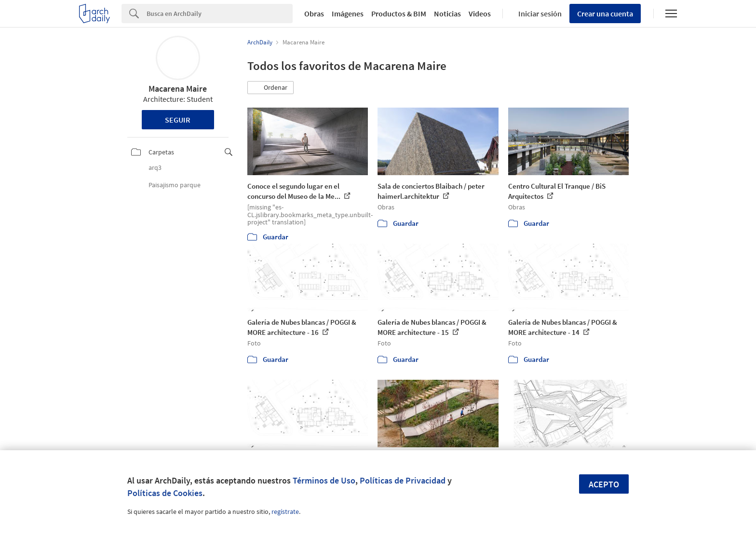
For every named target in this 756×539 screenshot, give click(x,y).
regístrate (285, 511)
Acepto (604, 484)
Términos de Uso (324, 480)
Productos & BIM (399, 14)
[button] (270, 88)
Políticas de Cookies (165, 493)
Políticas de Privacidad (403, 480)
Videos (480, 14)
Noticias (447, 14)
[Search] (220, 14)
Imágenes (348, 14)
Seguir (178, 120)
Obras (314, 14)
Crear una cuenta (605, 14)
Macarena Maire (178, 89)
